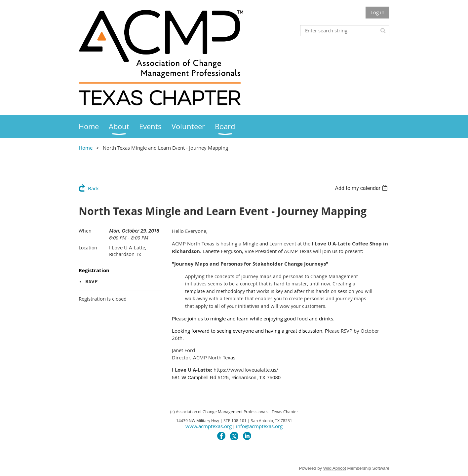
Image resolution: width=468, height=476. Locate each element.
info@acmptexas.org (259, 426)
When (85, 231)
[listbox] (362, 188)
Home (86, 148)
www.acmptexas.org (209, 426)
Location (88, 248)
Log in (377, 12)
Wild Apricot (335, 468)
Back (93, 188)
